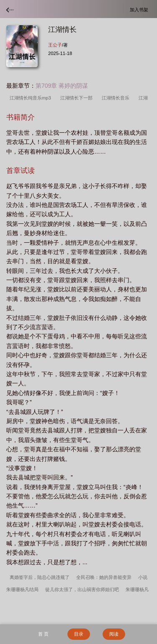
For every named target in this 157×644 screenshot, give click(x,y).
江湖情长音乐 (117, 98)
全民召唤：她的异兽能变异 (104, 577)
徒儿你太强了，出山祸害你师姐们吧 (82, 589)
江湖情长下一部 (78, 98)
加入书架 (140, 9)
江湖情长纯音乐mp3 (32, 98)
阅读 (114, 634)
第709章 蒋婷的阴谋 (62, 86)
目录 (79, 634)
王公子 (55, 45)
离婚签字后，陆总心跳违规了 (40, 577)
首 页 (43, 634)
